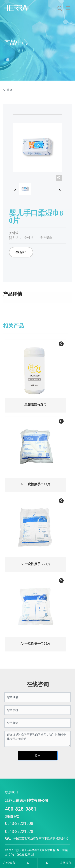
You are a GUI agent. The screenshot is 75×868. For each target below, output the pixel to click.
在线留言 (9, 863)
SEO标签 (63, 850)
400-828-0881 (21, 809)
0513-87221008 (19, 823)
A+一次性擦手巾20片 (35, 564)
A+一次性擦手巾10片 (35, 484)
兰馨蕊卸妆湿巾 (35, 405)
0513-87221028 (19, 832)
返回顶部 (66, 863)
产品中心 (16, 48)
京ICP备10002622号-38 (20, 855)
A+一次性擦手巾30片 (35, 643)
